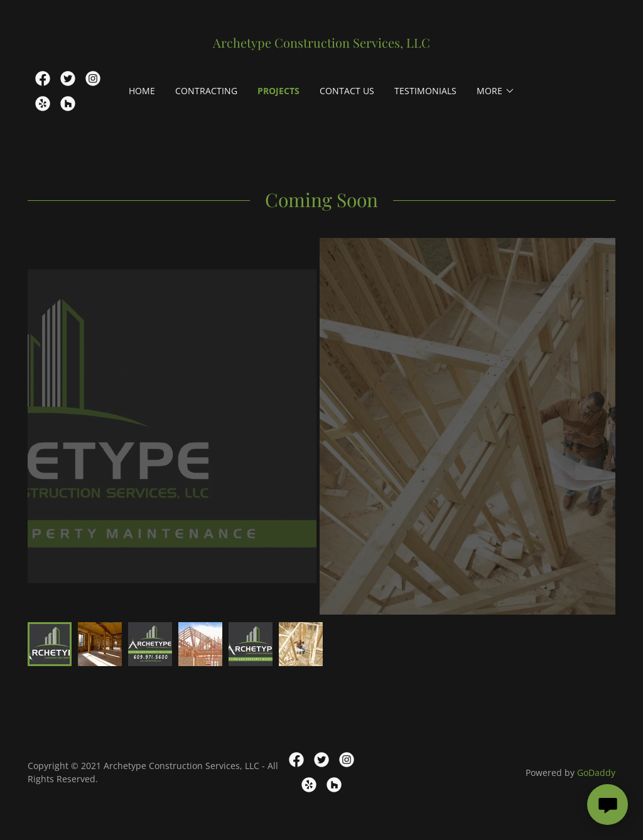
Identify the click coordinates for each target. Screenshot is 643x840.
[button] (496, 91)
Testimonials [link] (425, 91)
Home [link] (142, 91)
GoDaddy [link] (596, 773)
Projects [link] (278, 91)
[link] (321, 44)
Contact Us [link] (347, 91)
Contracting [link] (206, 91)
